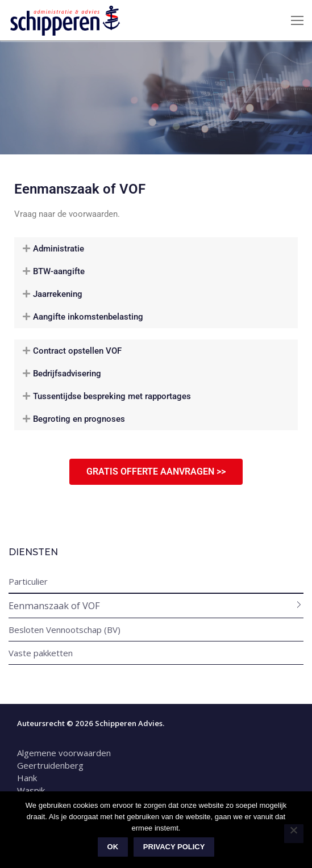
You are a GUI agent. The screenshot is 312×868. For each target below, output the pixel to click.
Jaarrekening (58, 294)
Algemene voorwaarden (65, 753)
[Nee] (294, 834)
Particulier (28, 581)
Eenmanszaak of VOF (54, 605)
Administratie (59, 249)
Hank (27, 778)
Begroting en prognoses (79, 419)
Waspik (31, 790)
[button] (156, 249)
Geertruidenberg (50, 765)
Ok (113, 847)
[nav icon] (297, 20)
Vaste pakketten (41, 653)
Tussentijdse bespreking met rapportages (112, 396)
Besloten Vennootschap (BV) (65, 630)
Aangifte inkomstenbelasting (88, 317)
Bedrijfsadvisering (67, 374)
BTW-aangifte (59, 271)
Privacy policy (174, 847)
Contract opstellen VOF (77, 351)
